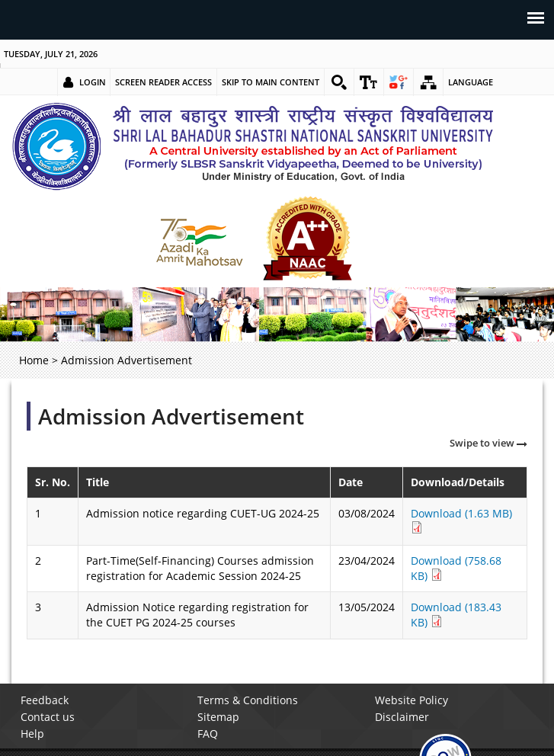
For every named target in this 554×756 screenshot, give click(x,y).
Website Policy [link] (411, 700)
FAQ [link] (208, 734)
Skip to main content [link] (271, 82)
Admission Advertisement (171, 416)
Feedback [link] (45, 700)
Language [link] (471, 82)
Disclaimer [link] (402, 717)
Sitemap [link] (218, 717)
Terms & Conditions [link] (248, 700)
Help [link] (32, 734)
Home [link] (34, 360)
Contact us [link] (48, 717)
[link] (339, 82)
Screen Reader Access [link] (163, 82)
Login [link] (93, 82)
